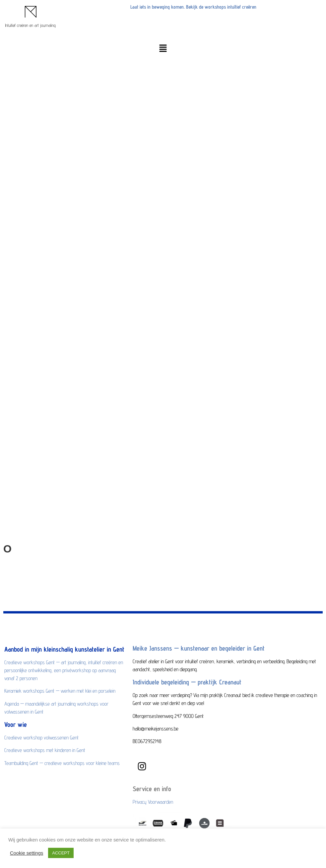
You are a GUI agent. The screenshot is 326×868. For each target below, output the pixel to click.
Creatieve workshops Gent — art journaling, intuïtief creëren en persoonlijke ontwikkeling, (108, 247)
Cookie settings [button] (27, 853)
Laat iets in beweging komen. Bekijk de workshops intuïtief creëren (193, 7)
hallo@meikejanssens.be (33, 423)
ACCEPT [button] (61, 853)
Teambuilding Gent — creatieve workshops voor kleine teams (75, 341)
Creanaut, (214, 564)
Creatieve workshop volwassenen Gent (49, 316)
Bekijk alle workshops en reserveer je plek (53, 354)
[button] (163, 49)
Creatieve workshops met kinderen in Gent (53, 328)
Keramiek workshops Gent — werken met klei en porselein (72, 272)
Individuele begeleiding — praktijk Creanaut (187, 682)
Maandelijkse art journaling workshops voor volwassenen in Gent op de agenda (97, 285)
